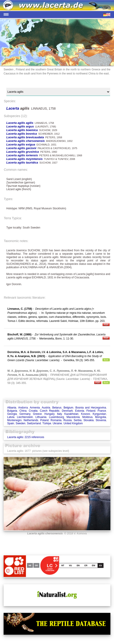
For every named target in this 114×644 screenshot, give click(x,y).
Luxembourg (56, 417)
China (23, 411)
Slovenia (101, 420)
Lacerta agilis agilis (20, 123)
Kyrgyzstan (99, 414)
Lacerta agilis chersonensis (26, 141)
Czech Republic (50, 411)
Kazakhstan (72, 414)
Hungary (49, 414)
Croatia (33, 411)
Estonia (80, 411)
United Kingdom (73, 423)
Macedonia (73, 417)
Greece (37, 414)
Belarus (57, 408)
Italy (59, 414)
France (102, 411)
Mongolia (101, 417)
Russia (67, 420)
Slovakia (88, 420)
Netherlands (31, 420)
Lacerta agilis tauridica (22, 163)
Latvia (11, 417)
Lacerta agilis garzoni (21, 148)
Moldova (87, 417)
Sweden (20, 423)
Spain (11, 423)
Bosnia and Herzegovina (91, 408)
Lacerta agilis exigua (21, 144)
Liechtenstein (25, 417)
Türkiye (47, 423)
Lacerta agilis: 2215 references (26, 437)
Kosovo (86, 414)
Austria (46, 408)
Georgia (12, 414)
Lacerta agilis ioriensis (22, 155)
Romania (56, 420)
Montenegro (14, 420)
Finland (91, 411)
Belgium (68, 408)
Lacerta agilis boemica (22, 130)
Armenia (35, 408)
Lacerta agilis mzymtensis (24, 159)
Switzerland (34, 423)
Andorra (23, 408)
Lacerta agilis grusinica (23, 152)
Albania (12, 408)
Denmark (67, 411)
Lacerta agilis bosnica (22, 134)
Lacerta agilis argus (20, 126)
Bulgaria (12, 411)
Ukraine (57, 423)
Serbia (78, 420)
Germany (25, 414)
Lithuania (41, 417)
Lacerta (13, 108)
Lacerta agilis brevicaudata (25, 137)
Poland (44, 420)
